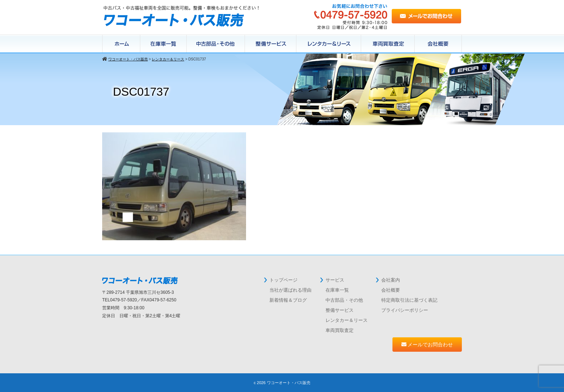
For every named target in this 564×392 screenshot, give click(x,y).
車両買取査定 (340, 330)
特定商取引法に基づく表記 (409, 300)
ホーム (121, 44)
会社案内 (391, 280)
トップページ (283, 280)
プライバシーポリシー (405, 310)
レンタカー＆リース (329, 44)
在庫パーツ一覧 (216, 44)
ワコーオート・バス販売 (289, 383)
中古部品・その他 (344, 300)
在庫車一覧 (163, 44)
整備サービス (271, 44)
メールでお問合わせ (427, 345)
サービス (335, 280)
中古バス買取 (388, 44)
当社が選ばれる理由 (290, 290)
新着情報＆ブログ (288, 300)
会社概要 (438, 44)
